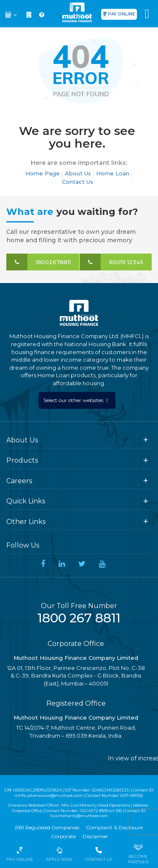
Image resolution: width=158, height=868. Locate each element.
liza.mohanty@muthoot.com (79, 816)
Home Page (43, 173)
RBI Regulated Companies (47, 827)
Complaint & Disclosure (114, 827)
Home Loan (113, 173)
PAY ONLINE (121, 14)
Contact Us (78, 182)
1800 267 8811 (79, 618)
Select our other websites (74, 400)
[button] (12, 15)
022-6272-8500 (94, 811)
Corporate (63, 836)
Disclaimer (95, 836)
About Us (78, 173)
